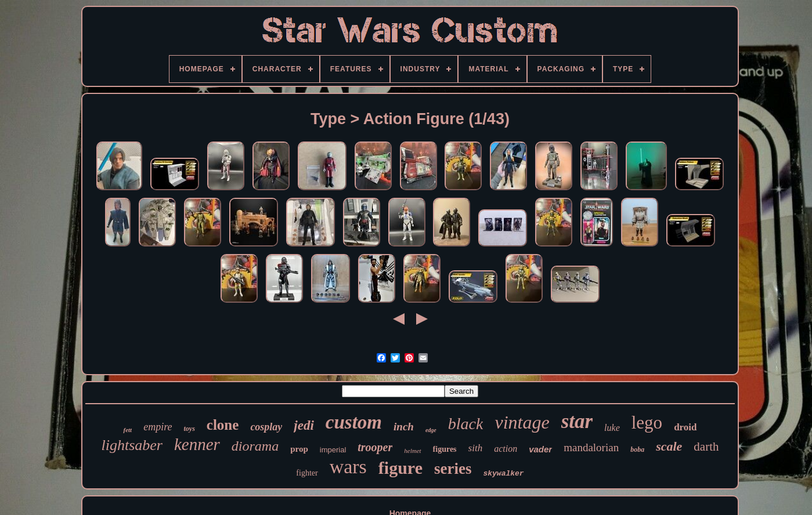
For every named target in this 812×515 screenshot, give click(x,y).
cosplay (266, 427)
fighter (307, 473)
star (577, 421)
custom (354, 422)
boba (637, 449)
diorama (255, 446)
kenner (197, 444)
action (506, 449)
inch (404, 427)
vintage (522, 422)
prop (299, 449)
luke (612, 428)
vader (540, 449)
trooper (375, 447)
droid (685, 427)
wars (348, 467)
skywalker (503, 474)
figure (400, 468)
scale (669, 446)
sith (476, 448)
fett (127, 430)
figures (445, 449)
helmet (412, 451)
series (453, 469)
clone (223, 425)
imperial (333, 450)
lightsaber (131, 445)
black (466, 424)
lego (647, 422)
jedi (304, 425)
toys (189, 429)
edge (431, 430)
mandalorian (591, 447)
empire (158, 427)
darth (706, 447)
